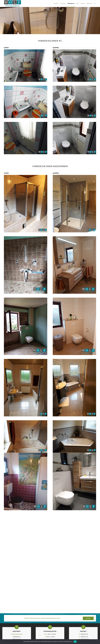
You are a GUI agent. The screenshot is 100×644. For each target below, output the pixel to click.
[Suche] (95, 3)
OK (75, 642)
